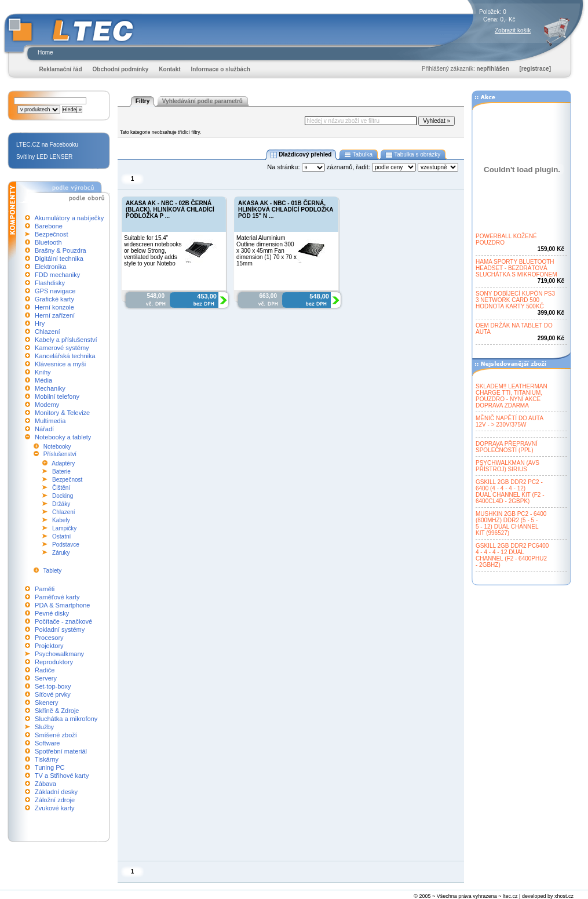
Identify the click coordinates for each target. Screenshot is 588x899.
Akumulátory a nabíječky (69, 218)
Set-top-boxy (53, 686)
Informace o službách (221, 69)
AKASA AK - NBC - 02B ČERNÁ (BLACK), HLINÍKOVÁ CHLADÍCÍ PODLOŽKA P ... (170, 210)
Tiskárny (47, 759)
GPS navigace (55, 291)
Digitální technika (59, 259)
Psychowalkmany (59, 654)
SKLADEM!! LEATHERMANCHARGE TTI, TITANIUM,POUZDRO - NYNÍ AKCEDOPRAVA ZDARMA (512, 396)
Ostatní (61, 536)
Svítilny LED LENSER (44, 157)
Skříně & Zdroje (57, 711)
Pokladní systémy (60, 629)
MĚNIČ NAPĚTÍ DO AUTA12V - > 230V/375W (510, 421)
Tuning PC (50, 767)
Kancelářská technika (65, 356)
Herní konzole (54, 307)
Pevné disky (52, 613)
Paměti (45, 589)
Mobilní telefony (57, 396)
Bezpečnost (51, 234)
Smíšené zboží (56, 735)
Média (43, 380)
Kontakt (169, 69)
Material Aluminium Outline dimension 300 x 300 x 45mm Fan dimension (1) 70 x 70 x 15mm (266, 251)
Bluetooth (48, 242)
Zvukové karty (54, 808)
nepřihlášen (493, 69)
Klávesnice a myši (60, 364)
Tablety (53, 571)
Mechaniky (50, 388)
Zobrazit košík (513, 30)
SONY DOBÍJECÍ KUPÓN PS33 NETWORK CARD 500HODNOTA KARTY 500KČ (515, 300)
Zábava (45, 784)
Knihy (43, 372)
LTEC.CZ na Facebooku (47, 145)
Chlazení (47, 332)
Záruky (61, 553)
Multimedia (50, 421)
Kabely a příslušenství (66, 340)
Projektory (49, 646)
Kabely (61, 520)
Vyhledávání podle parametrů (202, 101)
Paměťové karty (57, 597)
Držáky (61, 504)
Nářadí (44, 429)
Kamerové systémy (62, 348)
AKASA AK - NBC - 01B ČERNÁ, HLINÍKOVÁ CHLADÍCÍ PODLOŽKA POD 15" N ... (286, 210)
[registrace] (535, 69)
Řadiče (45, 670)
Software (47, 743)
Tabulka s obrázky (413, 155)
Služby (44, 727)
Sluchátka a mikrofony (66, 719)
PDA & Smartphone (62, 605)
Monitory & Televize (62, 413)
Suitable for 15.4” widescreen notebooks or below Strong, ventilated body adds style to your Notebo (153, 251)
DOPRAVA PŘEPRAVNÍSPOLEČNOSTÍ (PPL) (507, 447)
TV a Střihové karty (62, 776)
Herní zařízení (55, 315)
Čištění (61, 488)
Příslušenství (60, 454)
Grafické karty (54, 299)
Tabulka (358, 155)
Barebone (49, 226)
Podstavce (66, 545)
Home (45, 52)
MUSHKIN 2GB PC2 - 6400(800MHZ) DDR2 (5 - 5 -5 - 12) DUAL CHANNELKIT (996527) (511, 523)
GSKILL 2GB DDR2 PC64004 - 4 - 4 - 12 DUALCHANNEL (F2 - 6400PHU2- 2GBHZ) (512, 555)
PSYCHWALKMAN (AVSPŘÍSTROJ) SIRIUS (507, 466)
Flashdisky (50, 283)
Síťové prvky (53, 694)
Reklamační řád (61, 69)
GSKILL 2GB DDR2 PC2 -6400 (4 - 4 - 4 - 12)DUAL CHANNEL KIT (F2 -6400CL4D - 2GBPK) (510, 492)
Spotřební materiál (61, 751)
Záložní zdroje (55, 800)
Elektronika (50, 267)
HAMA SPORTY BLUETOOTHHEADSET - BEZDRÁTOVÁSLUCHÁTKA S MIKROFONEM (516, 268)
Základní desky (56, 792)
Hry (40, 323)
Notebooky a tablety (63, 437)
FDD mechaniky (57, 275)
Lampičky (64, 528)
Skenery (46, 703)
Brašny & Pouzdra (61, 250)
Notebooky (57, 447)
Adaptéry (63, 463)
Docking (63, 496)
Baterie (61, 472)
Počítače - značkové (63, 621)
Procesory (49, 638)
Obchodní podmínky (121, 69)
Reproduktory (54, 662)
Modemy (47, 405)
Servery (46, 678)
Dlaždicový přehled (301, 155)
